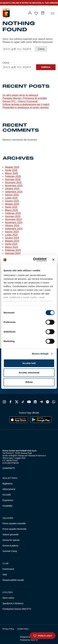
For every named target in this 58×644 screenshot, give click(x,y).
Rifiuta (29, 382)
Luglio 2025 (11, 198)
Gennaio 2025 (13, 216)
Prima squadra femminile (14, 529)
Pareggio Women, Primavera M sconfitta (25, 98)
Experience (8, 500)
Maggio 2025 (12, 204)
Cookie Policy (23, 629)
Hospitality (7, 506)
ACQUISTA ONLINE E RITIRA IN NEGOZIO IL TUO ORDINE (29, 3)
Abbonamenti (9, 489)
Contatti (9, 468)
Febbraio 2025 (13, 213)
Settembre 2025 (14, 192)
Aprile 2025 (11, 207)
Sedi (5, 574)
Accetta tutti (29, 363)
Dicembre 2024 (13, 219)
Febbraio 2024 (13, 250)
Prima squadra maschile (14, 523)
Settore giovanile (10, 535)
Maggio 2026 (12, 167)
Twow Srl (34, 640)
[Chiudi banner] (53, 260)
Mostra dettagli (40, 354)
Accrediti (7, 495)
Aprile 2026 (11, 170)
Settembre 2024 (14, 229)
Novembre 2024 (14, 222)
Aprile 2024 (11, 244)
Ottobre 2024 (12, 226)
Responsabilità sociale (13, 580)
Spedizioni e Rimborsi (13, 603)
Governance (8, 569)
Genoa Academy (10, 546)
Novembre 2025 (14, 186)
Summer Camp (10, 551)
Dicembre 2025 (13, 182)
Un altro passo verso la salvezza (20, 95)
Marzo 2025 (11, 210)
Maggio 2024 (12, 241)
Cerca (6, 63)
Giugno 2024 (12, 238)
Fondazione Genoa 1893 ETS (17, 609)
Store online (8, 598)
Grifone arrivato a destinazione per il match (26, 104)
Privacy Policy (8, 629)
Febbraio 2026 (13, 176)
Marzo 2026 (11, 173)
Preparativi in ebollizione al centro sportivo (26, 107)
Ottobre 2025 (12, 189)
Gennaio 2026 (13, 179)
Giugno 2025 (12, 201)
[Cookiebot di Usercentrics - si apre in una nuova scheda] (35, 260)
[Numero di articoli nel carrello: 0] (43, 13)
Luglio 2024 (11, 235)
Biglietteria (7, 484)
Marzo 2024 (11, 247)
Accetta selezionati (29, 373)
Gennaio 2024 (13, 253)
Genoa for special (11, 540)
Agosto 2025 (12, 195)
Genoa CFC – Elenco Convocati (20, 101)
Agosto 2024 (12, 232)
